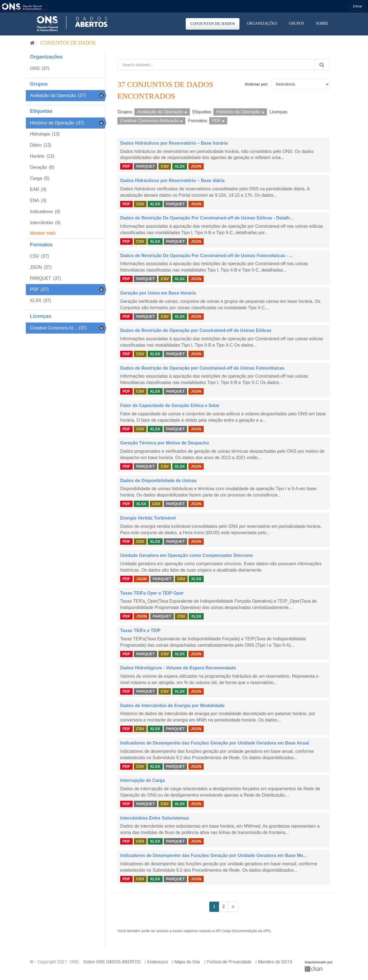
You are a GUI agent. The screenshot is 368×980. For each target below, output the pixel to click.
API (218, 931)
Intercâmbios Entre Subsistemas (155, 818)
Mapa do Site (187, 962)
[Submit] (322, 65)
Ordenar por (256, 84)
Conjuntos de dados (213, 24)
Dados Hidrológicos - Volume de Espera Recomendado (178, 668)
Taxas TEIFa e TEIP (140, 630)
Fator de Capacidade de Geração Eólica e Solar (170, 405)
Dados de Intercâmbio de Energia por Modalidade (172, 706)
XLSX (180, 166)
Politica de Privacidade (229, 962)
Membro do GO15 (275, 962)
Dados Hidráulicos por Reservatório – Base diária (172, 181)
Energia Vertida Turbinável (148, 518)
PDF (126, 166)
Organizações (262, 23)
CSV (165, 166)
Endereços (157, 962)
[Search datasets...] (216, 65)
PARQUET (146, 166)
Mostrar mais (43, 233)
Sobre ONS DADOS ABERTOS (112, 962)
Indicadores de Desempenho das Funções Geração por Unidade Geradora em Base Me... (213, 855)
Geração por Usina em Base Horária (158, 293)
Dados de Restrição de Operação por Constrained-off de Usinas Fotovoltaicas (202, 368)
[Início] (32, 43)
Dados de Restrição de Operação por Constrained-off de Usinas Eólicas (196, 330)
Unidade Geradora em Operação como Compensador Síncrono (186, 555)
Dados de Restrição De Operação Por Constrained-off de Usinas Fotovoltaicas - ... (206, 256)
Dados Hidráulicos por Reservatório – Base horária (174, 143)
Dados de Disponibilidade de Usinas (158, 481)
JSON (196, 166)
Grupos (297, 23)
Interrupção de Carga (143, 780)
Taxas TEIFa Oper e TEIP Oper (152, 593)
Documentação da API (250, 931)
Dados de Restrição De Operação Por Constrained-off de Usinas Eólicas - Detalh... (207, 218)
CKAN (314, 969)
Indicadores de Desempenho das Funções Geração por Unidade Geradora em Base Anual (215, 743)
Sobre (322, 23)
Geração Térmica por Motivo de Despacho (165, 443)
